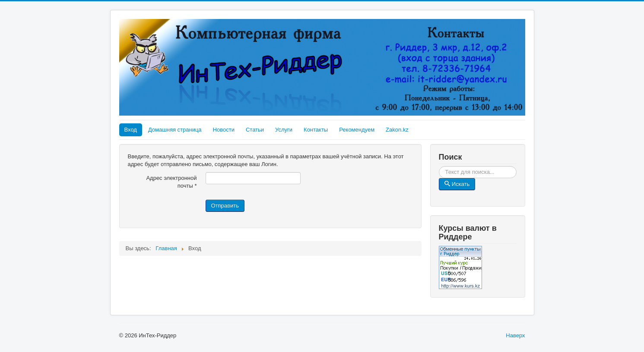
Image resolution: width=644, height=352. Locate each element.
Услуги (284, 130)
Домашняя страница (175, 130)
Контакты (316, 130)
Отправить (225, 206)
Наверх (515, 335)
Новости (224, 130)
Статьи (255, 130)
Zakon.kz (397, 130)
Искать (517, 166)
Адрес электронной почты (171, 182)
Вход (131, 130)
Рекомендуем (357, 130)
